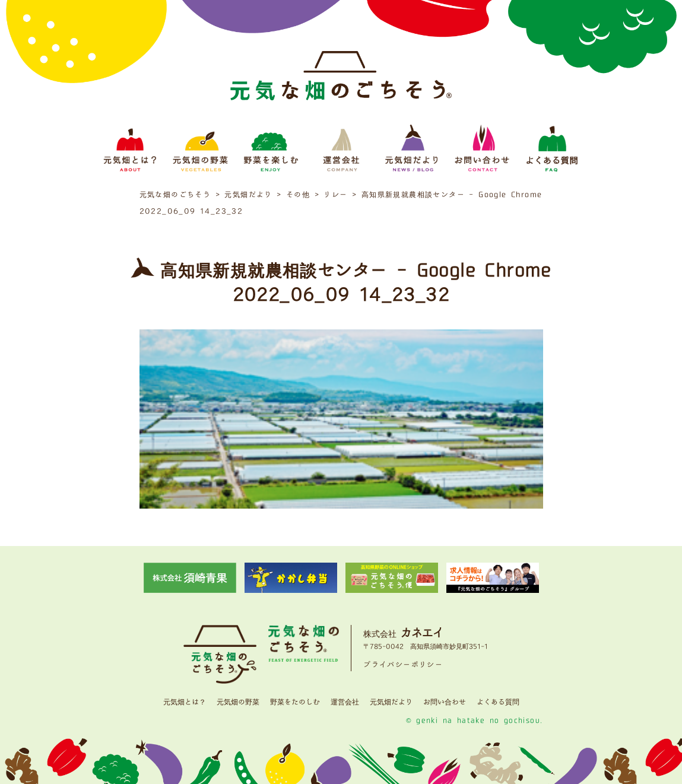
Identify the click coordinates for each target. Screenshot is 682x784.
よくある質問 (498, 702)
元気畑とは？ (185, 702)
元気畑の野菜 (238, 702)
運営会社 (345, 702)
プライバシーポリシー (403, 665)
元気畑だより (391, 702)
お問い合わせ (445, 702)
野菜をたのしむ (295, 702)
